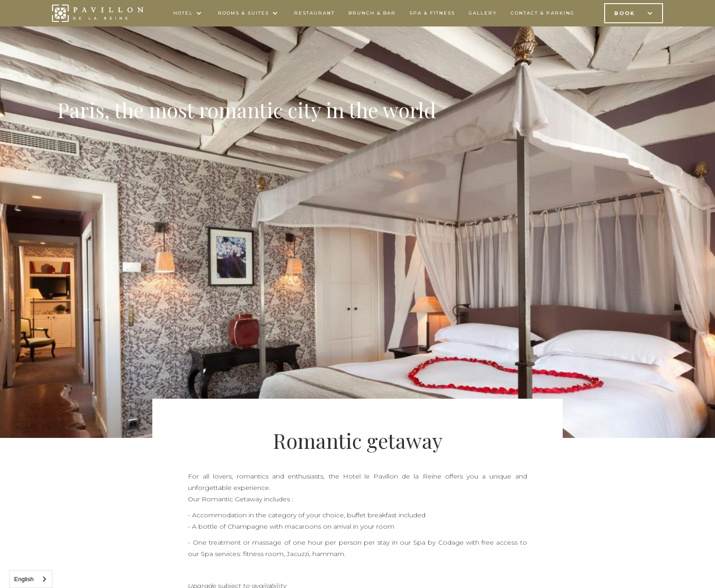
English (24, 579)
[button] (189, 13)
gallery (483, 13)
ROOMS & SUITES (244, 13)
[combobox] (31, 579)
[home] (98, 13)
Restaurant (314, 13)
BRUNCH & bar (372, 13)
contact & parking (543, 13)
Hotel (183, 13)
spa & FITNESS (432, 13)
